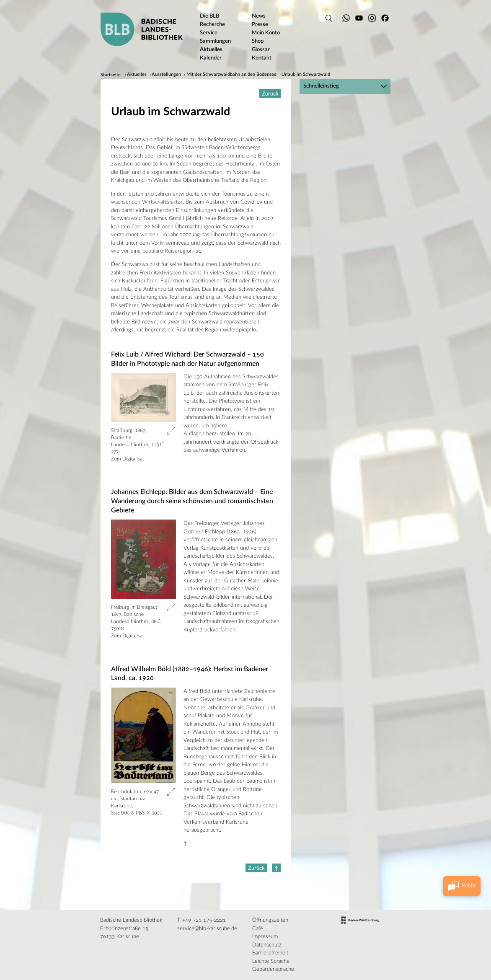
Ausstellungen (166, 75)
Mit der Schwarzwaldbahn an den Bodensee (231, 75)
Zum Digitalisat (128, 459)
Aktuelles (137, 75)
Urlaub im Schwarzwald (306, 75)
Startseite (111, 75)
